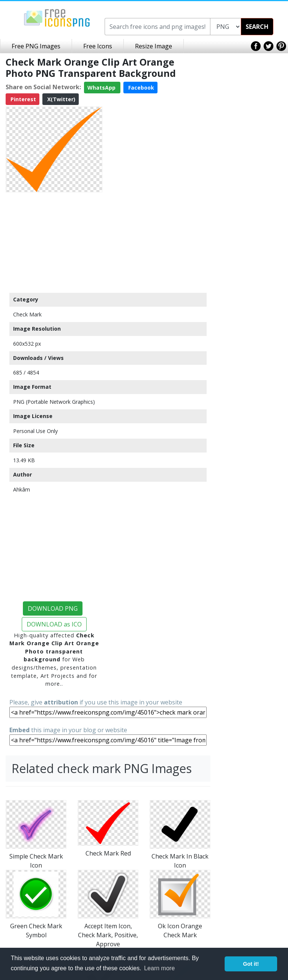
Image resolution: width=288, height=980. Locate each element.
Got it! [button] (251, 964)
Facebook (140, 88)
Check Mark (27, 314)
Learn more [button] (159, 968)
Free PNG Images (36, 46)
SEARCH (257, 27)
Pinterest (22, 99)
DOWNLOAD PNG (53, 608)
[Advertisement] (54, 242)
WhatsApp (102, 88)
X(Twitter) (61, 99)
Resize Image (154, 46)
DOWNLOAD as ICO (54, 624)
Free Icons (98, 46)
